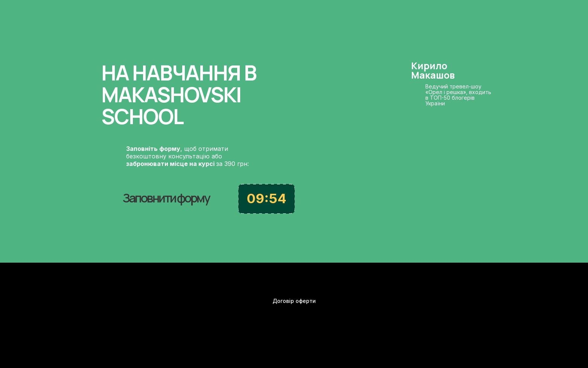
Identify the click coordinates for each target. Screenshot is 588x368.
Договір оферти (294, 301)
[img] (483, 304)
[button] (163, 192)
